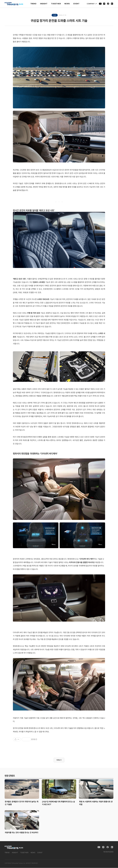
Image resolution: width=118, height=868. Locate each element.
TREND (33, 4)
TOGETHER (56, 4)
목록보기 (59, 760)
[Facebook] (108, 4)
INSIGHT (44, 4)
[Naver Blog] (112, 4)
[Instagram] (104, 4)
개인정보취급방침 (108, 852)
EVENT (76, 4)
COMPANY (92, 4)
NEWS (67, 4)
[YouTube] (100, 4)
